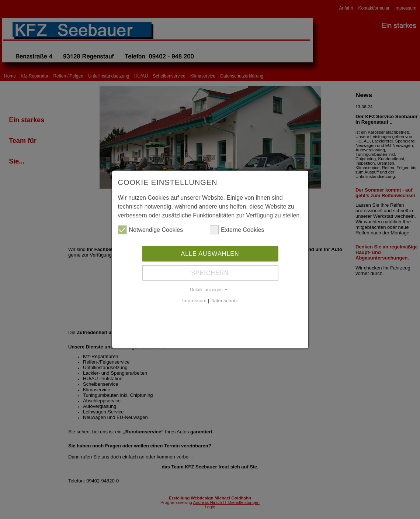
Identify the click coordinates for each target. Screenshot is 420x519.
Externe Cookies (237, 230)
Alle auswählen (210, 253)
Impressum (194, 300)
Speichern (210, 273)
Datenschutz (224, 300)
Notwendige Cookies (151, 230)
